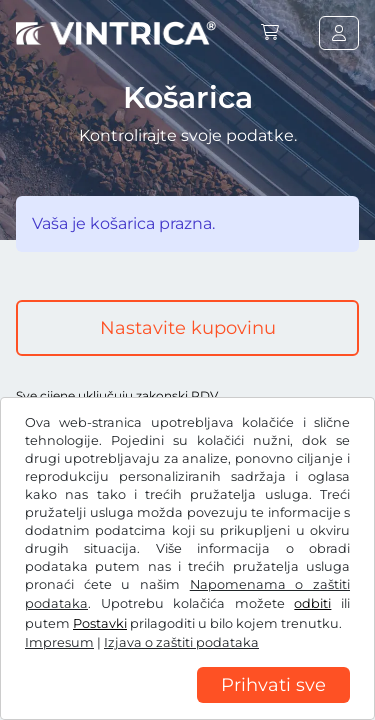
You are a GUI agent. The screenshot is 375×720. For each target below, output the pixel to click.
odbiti (312, 603)
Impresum (59, 642)
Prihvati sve (273, 685)
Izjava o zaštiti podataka (181, 642)
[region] (187, 705)
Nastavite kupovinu (188, 328)
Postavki (100, 623)
